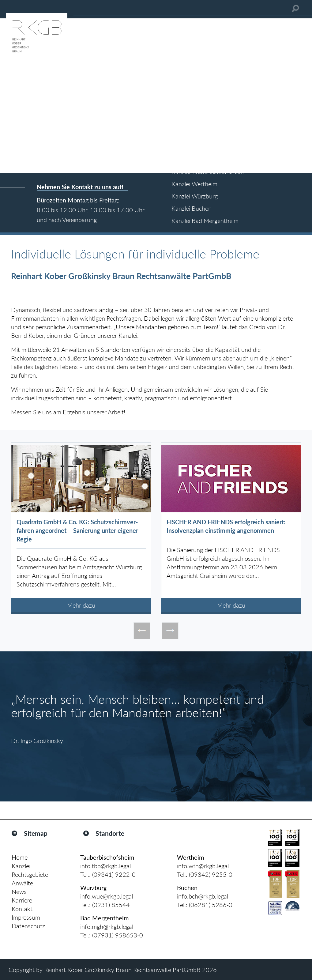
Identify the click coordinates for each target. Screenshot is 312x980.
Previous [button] (142, 631)
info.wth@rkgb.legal (203, 866)
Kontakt (22, 909)
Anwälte (22, 883)
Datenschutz (28, 926)
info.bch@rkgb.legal (203, 896)
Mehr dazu (81, 605)
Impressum (26, 917)
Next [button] (170, 631)
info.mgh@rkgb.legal (107, 926)
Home (20, 857)
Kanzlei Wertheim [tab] (194, 184)
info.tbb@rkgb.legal (105, 866)
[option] (81, 528)
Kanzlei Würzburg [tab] (195, 196)
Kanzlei (21, 866)
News (19, 891)
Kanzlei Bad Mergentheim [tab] (205, 221)
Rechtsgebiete (30, 874)
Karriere (22, 900)
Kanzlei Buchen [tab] (192, 208)
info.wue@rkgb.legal (107, 896)
